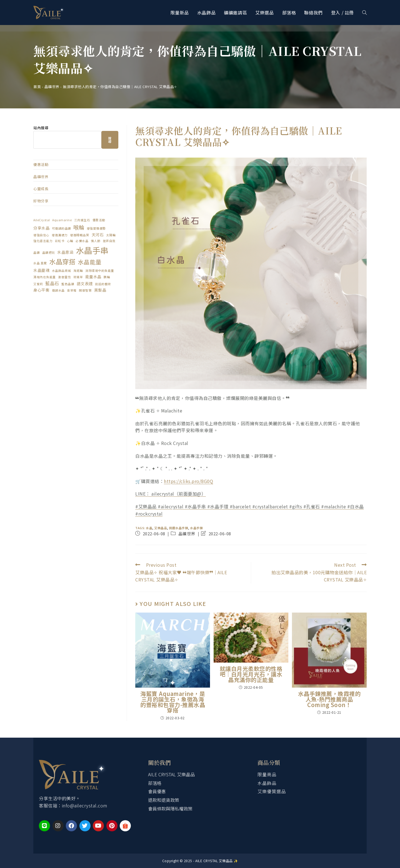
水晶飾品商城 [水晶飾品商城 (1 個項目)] (62, 271)
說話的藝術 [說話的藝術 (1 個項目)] (103, 284)
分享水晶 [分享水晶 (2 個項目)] (41, 228)
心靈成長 (41, 189)
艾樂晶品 (161, 528)
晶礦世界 (52, 87)
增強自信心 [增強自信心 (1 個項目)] (41, 235)
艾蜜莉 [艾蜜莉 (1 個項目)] (38, 284)
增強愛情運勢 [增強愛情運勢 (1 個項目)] (96, 228)
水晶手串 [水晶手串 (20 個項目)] (92, 250)
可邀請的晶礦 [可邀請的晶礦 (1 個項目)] (62, 228)
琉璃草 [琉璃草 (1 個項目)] (78, 277)
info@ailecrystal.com (85, 805)
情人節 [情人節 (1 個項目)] (96, 241)
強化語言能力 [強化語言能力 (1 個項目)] (43, 241)
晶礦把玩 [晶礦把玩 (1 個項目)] (49, 253)
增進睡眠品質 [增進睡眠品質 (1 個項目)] (80, 235)
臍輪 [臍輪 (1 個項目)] (107, 277)
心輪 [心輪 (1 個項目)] (70, 241)
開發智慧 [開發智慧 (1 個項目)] (85, 290)
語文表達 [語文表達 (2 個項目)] (85, 283)
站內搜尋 (41, 128)
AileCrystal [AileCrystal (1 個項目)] (42, 220)
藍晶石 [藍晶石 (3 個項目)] (52, 283)
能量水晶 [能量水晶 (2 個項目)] (93, 277)
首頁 (37, 87)
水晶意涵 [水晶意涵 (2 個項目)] (65, 252)
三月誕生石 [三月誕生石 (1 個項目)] (82, 220)
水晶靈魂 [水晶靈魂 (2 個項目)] (41, 270)
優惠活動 (41, 164)
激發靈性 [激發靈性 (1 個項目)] (64, 277)
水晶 (149, 528)
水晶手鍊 (196, 528)
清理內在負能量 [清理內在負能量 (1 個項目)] (45, 277)
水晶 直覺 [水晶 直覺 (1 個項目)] (40, 263)
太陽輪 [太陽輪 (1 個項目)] (111, 235)
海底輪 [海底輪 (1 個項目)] (78, 271)
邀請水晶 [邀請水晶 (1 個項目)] (58, 290)
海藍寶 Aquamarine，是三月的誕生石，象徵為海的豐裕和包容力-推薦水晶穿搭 (173, 702)
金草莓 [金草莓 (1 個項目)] (72, 290)
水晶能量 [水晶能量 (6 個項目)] (90, 262)
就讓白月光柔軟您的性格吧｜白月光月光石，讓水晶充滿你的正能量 (251, 674)
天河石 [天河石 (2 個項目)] (98, 235)
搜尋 (110, 140)
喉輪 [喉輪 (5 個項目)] (79, 227)
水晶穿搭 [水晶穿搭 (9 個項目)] (62, 262)
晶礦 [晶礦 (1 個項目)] (37, 253)
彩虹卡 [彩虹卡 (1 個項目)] (60, 241)
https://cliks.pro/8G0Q (188, 481)
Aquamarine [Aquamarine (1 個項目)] (62, 220)
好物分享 (41, 201)
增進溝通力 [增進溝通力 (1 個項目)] (60, 235)
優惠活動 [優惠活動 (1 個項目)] (99, 220)
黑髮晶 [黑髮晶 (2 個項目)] (100, 290)
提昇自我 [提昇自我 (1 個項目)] (109, 241)
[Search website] (364, 13)
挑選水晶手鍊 (178, 528)
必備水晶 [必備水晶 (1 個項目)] (82, 241)
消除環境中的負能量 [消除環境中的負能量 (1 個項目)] (100, 271)
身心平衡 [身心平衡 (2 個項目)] (41, 290)
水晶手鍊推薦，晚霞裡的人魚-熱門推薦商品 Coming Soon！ (329, 699)
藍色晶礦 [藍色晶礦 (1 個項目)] (68, 284)
